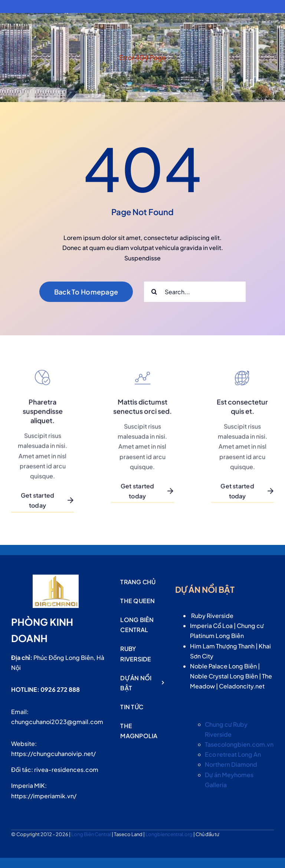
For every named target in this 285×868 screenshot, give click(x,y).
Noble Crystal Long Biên (224, 676)
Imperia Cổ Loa (211, 626)
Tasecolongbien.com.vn (239, 744)
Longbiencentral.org (169, 834)
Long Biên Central (91, 834)
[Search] (154, 292)
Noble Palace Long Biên (223, 666)
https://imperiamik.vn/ (44, 796)
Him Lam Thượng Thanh (222, 646)
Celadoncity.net (242, 686)
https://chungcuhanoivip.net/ (53, 754)
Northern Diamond (231, 764)
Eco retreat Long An (233, 754)
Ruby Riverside (212, 616)
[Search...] (195, 292)
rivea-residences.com (66, 770)
